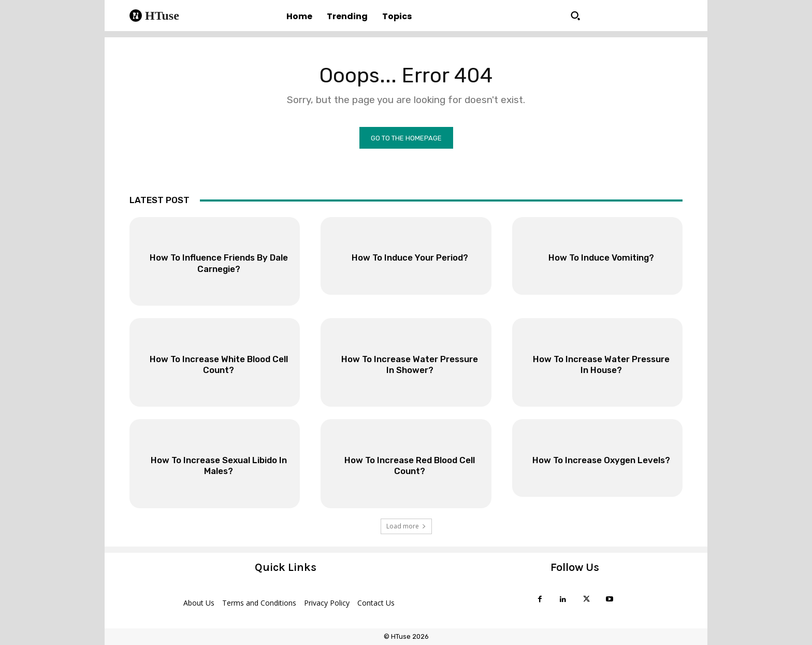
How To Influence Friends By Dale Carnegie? (219, 264)
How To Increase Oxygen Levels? (601, 466)
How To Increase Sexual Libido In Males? (219, 466)
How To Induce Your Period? (410, 258)
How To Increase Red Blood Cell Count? (410, 466)
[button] (575, 16)
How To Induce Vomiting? (601, 258)
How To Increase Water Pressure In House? (601, 365)
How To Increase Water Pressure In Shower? (410, 365)
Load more (406, 526)
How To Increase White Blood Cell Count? (219, 365)
